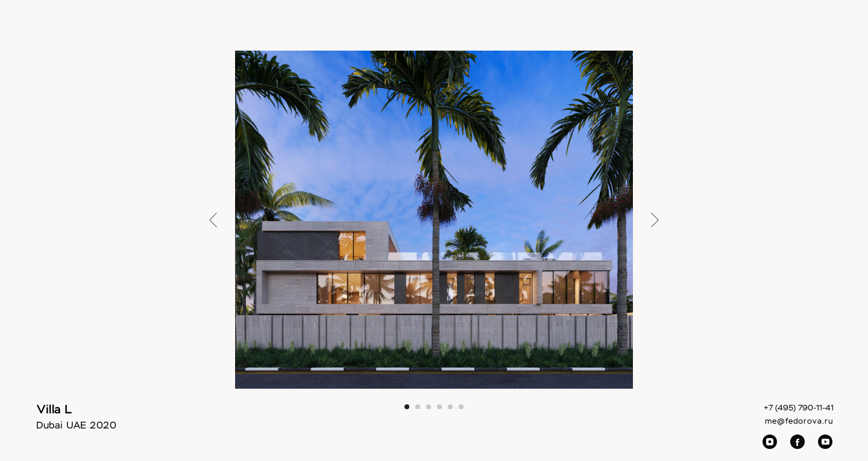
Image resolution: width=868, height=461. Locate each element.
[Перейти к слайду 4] (439, 407)
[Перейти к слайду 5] (450, 407)
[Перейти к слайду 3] (429, 407)
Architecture (522, 30)
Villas (469, 30)
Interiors (424, 30)
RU (802, 30)
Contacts (727, 30)
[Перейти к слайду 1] (407, 407)
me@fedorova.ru (799, 422)
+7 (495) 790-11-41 (799, 408)
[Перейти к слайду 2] (418, 407)
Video (678, 30)
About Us (582, 30)
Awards (634, 30)
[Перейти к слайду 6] (461, 407)
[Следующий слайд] (655, 219)
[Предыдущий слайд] (213, 219)
